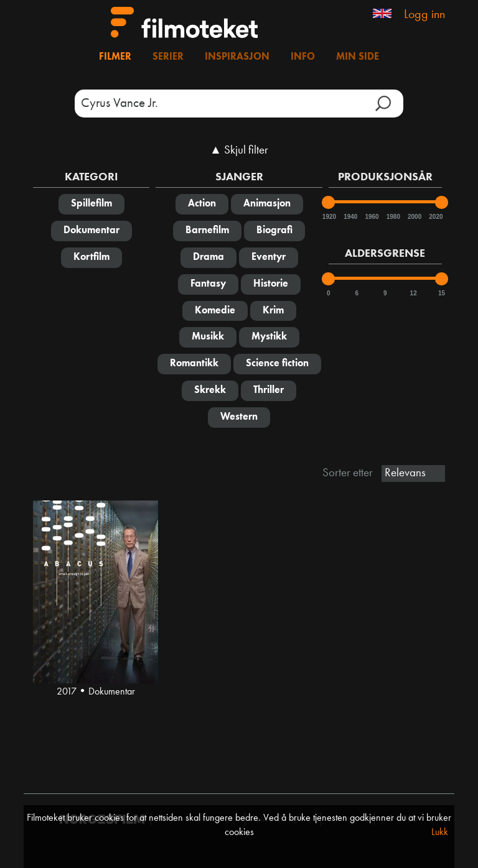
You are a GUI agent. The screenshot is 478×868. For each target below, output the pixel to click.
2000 (414, 217)
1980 (393, 217)
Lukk (440, 833)
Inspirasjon (237, 57)
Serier (168, 57)
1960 (371, 217)
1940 (350, 217)
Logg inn (424, 15)
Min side (358, 57)
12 (414, 293)
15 (442, 293)
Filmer (115, 57)
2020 (435, 217)
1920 (329, 217)
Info (303, 57)
